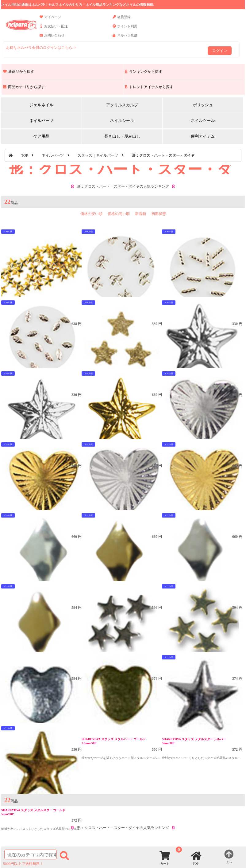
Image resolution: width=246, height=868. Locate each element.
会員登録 (122, 20)
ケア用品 (41, 136)
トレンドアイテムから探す (149, 87)
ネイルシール (122, 121)
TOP (25, 155)
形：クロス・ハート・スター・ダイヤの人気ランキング (123, 186)
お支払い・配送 (54, 29)
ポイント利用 (125, 29)
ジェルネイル (41, 105)
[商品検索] (31, 854)
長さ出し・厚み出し (122, 136)
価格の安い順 (91, 214)
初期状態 (159, 214)
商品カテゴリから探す (24, 87)
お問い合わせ (52, 38)
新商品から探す (19, 72)
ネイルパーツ (41, 121)
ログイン (220, 51)
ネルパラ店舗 (125, 38)
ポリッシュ (203, 105)
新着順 (140, 214)
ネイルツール (203, 121)
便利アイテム (203, 136)
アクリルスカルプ (122, 105)
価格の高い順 (119, 214)
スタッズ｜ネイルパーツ (98, 155)
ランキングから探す (144, 72)
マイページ (50, 20)
